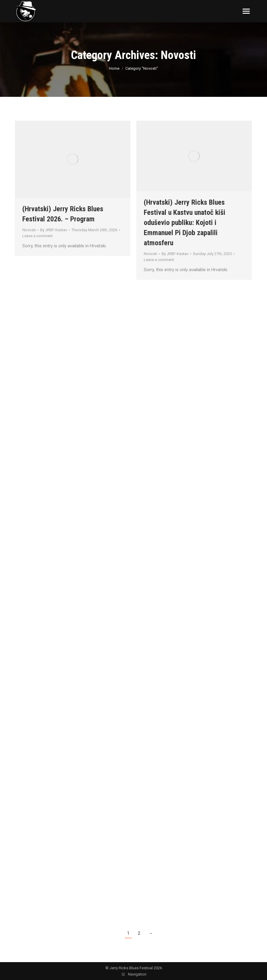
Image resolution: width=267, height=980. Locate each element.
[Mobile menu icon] (246, 11)
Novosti (29, 230)
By (54, 230)
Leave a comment (38, 236)
